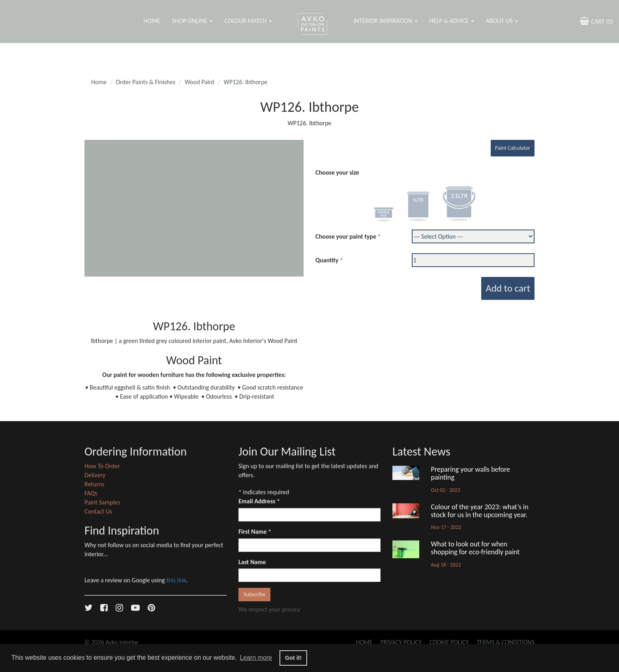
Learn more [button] (256, 658)
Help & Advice (452, 21)
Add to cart (508, 288)
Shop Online (192, 21)
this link (176, 580)
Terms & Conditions (506, 642)
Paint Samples (102, 502)
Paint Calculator (513, 148)
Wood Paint (200, 82)
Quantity (327, 260)
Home (152, 21)
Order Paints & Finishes (146, 82)
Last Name (252, 562)
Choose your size (337, 172)
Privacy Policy (401, 642)
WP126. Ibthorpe (246, 82)
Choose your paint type (346, 236)
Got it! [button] (293, 658)
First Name (255, 532)
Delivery (95, 475)
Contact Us (98, 511)
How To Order (102, 466)
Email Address (259, 501)
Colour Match (248, 21)
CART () (596, 21)
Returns (94, 484)
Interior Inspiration (385, 21)
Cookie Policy (449, 642)
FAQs (91, 493)
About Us (502, 21)
